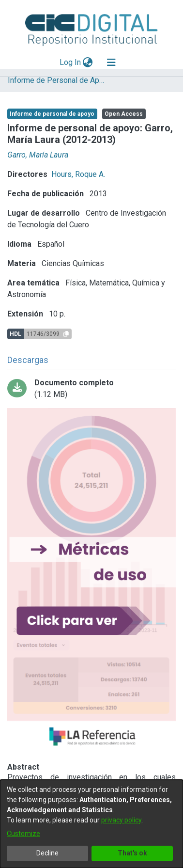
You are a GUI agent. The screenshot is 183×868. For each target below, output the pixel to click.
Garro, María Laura (38, 155)
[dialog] (91, 824)
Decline (47, 853)
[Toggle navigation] (111, 63)
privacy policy (121, 820)
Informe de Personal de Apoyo (56, 80)
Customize (23, 834)
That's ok (132, 853)
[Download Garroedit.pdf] (91, 389)
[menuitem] (88, 63)
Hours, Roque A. (78, 174)
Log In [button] (71, 62)
